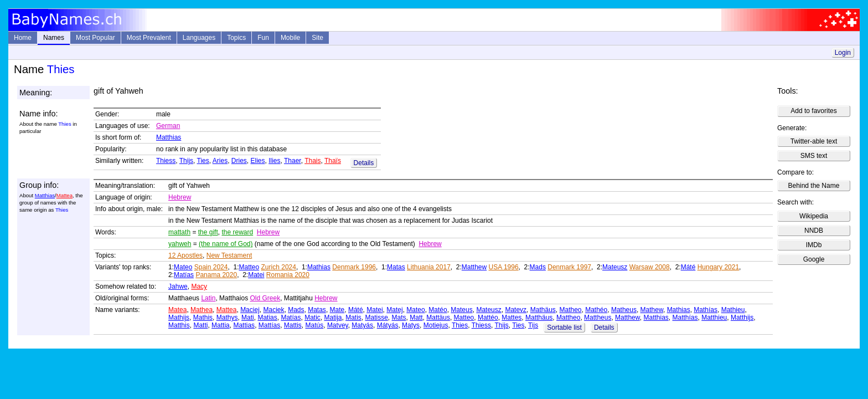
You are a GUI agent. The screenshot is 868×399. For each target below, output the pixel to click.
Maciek (273, 310)
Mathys (227, 318)
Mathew (652, 310)
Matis (353, 318)
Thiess (166, 161)
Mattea (64, 195)
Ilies (274, 161)
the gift (208, 232)
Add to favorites (813, 111)
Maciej (250, 310)
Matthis (179, 325)
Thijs (186, 161)
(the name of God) (226, 244)
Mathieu (733, 310)
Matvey (338, 325)
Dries (239, 161)
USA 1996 (504, 267)
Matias (267, 318)
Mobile (290, 38)
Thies (460, 325)
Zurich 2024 (279, 267)
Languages (199, 38)
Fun (263, 38)
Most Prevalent (149, 38)
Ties (203, 161)
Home (23, 38)
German (168, 126)
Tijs (533, 325)
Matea (177, 310)
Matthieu (714, 318)
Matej (394, 310)
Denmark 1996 (354, 267)
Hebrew (180, 197)
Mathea (201, 310)
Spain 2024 (211, 267)
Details (364, 163)
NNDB (814, 231)
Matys (411, 325)
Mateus (461, 310)
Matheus (624, 310)
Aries (220, 161)
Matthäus (539, 318)
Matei (256, 275)
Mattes (512, 318)
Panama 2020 (216, 275)
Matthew (474, 267)
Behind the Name (814, 186)
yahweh (180, 244)
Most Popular (95, 38)
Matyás (362, 325)
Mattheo (568, 318)
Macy (199, 287)
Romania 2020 (288, 275)
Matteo (249, 267)
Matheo (570, 310)
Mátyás (388, 325)
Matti (200, 325)
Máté (688, 267)
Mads (538, 267)
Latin (208, 298)
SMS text (814, 156)
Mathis (203, 318)
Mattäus (438, 318)
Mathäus (543, 310)
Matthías (685, 318)
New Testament (229, 255)
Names (54, 38)
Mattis (293, 325)
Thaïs (333, 161)
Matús (315, 325)
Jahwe (178, 287)
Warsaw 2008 (650, 267)
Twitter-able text (814, 141)
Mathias (319, 267)
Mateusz (615, 267)
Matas (396, 267)
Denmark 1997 (569, 267)
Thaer (293, 161)
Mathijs (179, 318)
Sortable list (564, 328)
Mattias (244, 325)
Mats (399, 318)
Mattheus (598, 318)
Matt (416, 318)
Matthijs (742, 318)
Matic (312, 318)
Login (843, 53)
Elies (258, 161)
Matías (184, 275)
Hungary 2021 (718, 267)
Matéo (438, 310)
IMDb (814, 245)
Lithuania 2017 (429, 267)
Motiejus (436, 325)
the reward (237, 232)
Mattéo (488, 318)
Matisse (377, 318)
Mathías (706, 310)
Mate (337, 310)
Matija (333, 318)
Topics (236, 38)
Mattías (269, 325)
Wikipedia (814, 216)
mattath (179, 232)
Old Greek (265, 298)
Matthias (169, 137)
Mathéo (596, 310)
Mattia (221, 325)
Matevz (516, 310)
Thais (312, 161)
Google (814, 259)
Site (317, 38)
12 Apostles (185, 255)
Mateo (183, 267)
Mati (248, 318)
